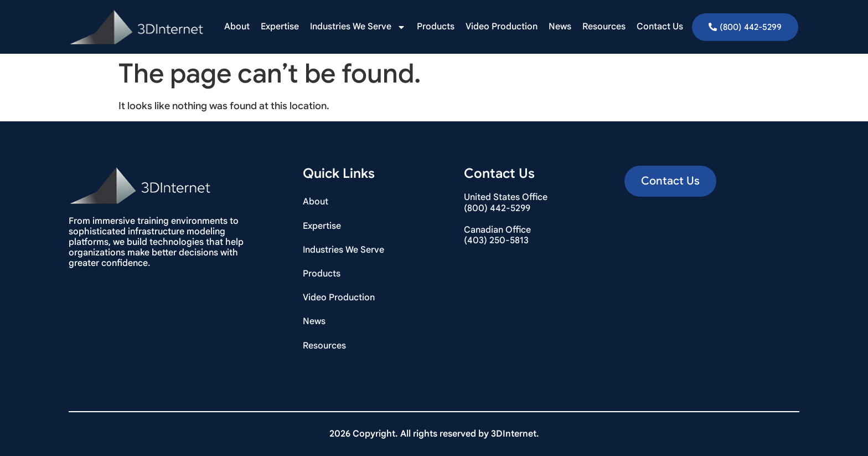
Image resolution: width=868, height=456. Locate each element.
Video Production (502, 27)
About (237, 27)
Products (436, 27)
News (560, 27)
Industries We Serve (358, 27)
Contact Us (660, 27)
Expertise (280, 27)
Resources (604, 27)
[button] (670, 181)
